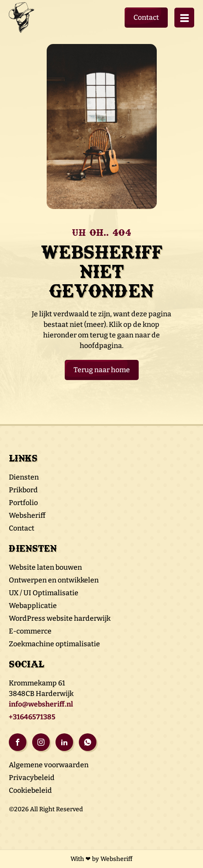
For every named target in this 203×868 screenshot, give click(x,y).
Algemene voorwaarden (49, 765)
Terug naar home (102, 370)
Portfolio (23, 503)
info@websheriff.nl (41, 704)
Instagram (41, 742)
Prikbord (23, 490)
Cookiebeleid (30, 790)
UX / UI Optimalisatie (44, 593)
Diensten (24, 477)
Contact (146, 17)
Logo (24, 18)
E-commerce (30, 631)
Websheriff (27, 515)
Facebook (18, 742)
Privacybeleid (32, 778)
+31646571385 (32, 717)
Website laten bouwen (45, 567)
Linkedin (64, 742)
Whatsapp (88, 742)
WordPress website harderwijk (60, 618)
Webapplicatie (33, 606)
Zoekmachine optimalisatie (54, 644)
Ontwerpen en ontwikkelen (54, 580)
